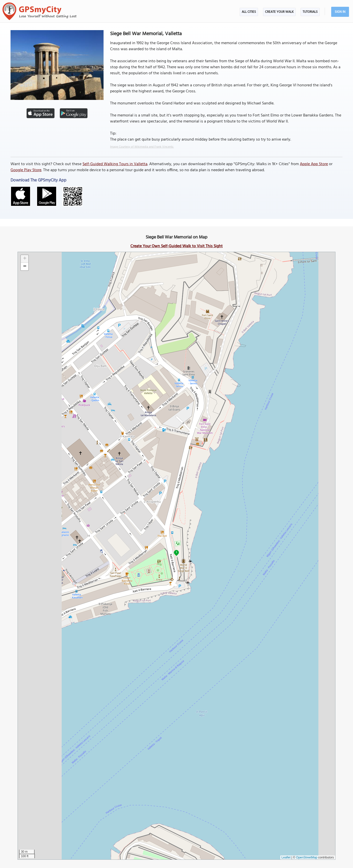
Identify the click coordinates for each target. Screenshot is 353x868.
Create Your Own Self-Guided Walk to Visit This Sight (176, 246)
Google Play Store (26, 170)
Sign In (340, 12)
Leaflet (286, 857)
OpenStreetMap (307, 857)
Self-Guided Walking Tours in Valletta (115, 164)
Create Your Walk (279, 12)
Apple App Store (314, 164)
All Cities (249, 12)
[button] (25, 259)
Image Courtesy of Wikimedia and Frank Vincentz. (142, 147)
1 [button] (176, 552)
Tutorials (310, 12)
